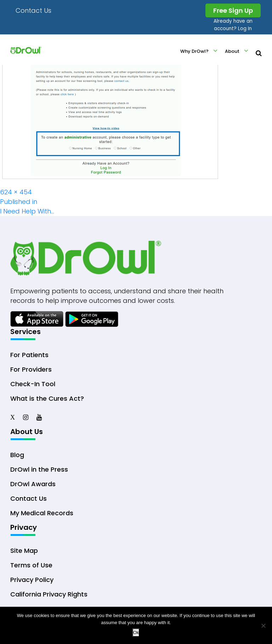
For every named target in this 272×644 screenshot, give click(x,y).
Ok (136, 632)
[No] (263, 626)
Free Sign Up (233, 10)
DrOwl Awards (33, 484)
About (232, 51)
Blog (17, 455)
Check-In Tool (33, 384)
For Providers (31, 369)
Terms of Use (31, 565)
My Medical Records (42, 513)
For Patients (29, 355)
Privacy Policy (32, 580)
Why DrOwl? (194, 51)
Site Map (24, 551)
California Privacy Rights (49, 594)
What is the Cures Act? (47, 398)
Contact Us (33, 10)
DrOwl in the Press (39, 469)
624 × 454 (16, 192)
